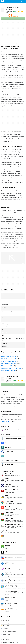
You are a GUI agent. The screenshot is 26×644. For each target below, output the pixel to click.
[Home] (2, 5)
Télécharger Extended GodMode (9, 364)
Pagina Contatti (6, 421)
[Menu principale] (25, 1)
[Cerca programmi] (22, 1)
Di (9, 11)
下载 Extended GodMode (7, 366)
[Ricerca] (17, 5)
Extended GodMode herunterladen (10, 359)
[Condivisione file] (11, 5)
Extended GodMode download (9, 357)
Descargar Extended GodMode (9, 361)
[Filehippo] (5, 1)
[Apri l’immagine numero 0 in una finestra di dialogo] (12, 258)
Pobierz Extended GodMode (8, 371)
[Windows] (5, 5)
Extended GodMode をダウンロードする (11, 368)
